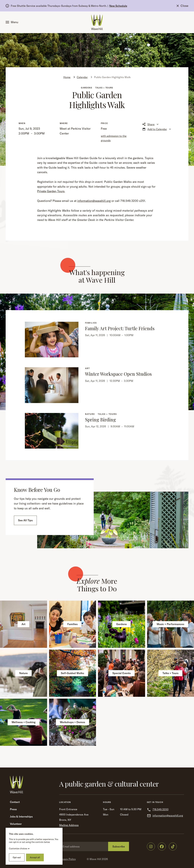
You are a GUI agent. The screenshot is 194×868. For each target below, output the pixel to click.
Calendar (82, 77)
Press (13, 809)
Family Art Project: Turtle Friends (120, 328)
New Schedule (118, 6)
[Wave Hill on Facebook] (162, 846)
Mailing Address (69, 825)
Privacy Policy (67, 859)
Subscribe (119, 846)
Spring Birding (100, 420)
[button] (13, 22)
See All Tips (25, 520)
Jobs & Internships (21, 817)
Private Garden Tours (51, 191)
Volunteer (16, 824)
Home (67, 77)
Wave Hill (95, 859)
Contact (15, 802)
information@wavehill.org (94, 201)
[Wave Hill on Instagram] (151, 846)
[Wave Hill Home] (97, 22)
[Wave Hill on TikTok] (173, 846)
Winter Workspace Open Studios (118, 374)
